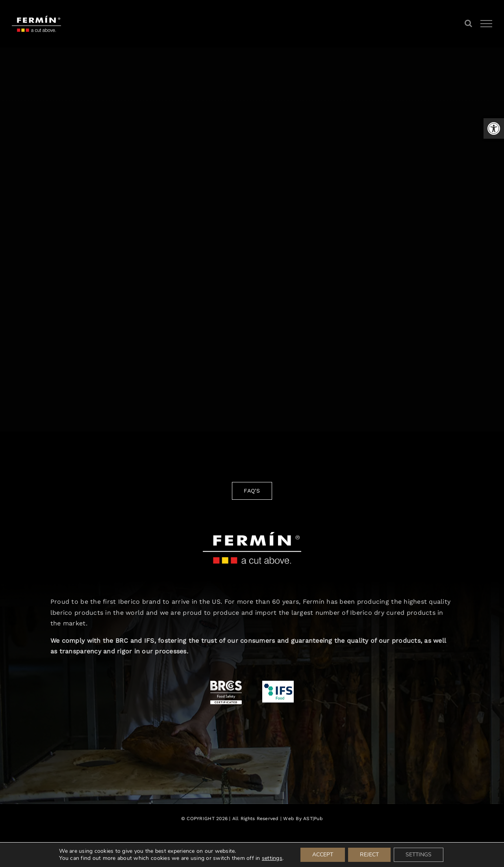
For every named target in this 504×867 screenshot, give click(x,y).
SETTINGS (419, 855)
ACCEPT (323, 855)
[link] (494, 128)
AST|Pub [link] (313, 819)
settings (272, 858)
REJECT (369, 855)
